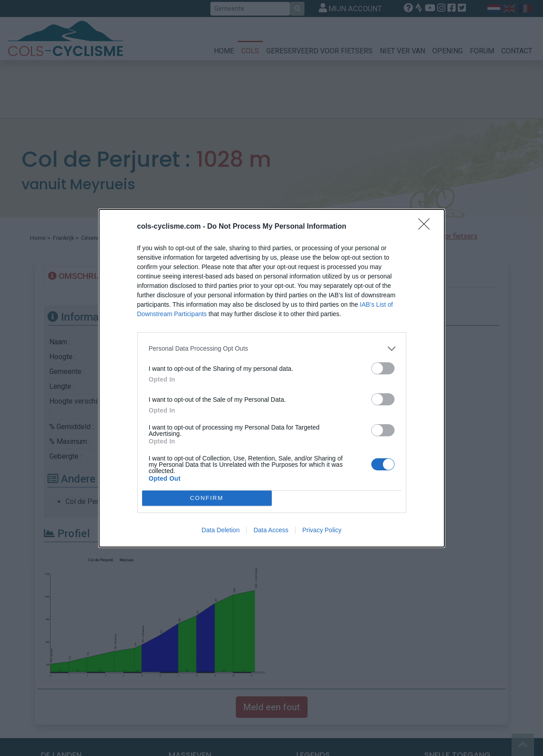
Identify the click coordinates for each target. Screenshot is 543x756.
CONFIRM (207, 497)
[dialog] (272, 378)
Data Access (271, 530)
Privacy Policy (322, 530)
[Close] (427, 227)
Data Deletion (221, 530)
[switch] (383, 368)
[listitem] (272, 349)
